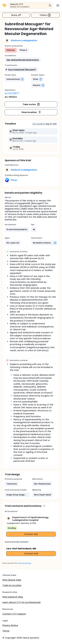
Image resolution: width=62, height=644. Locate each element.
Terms (6, 631)
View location (31, 112)
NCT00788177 (12, 93)
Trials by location (12, 585)
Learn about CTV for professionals (21, 602)
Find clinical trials (12, 580)
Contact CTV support (14, 614)
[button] (23, 60)
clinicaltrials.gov (25, 563)
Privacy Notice (10, 625)
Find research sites (13, 597)
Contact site (31, 534)
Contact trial (31, 554)
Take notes (31, 104)
